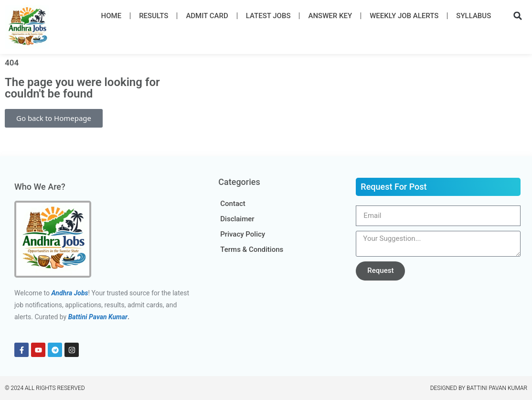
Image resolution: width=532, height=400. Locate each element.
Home (112, 16)
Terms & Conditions (252, 249)
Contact (233, 204)
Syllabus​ (473, 16)
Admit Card (207, 16)
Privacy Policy (243, 234)
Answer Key (330, 16)
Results (154, 16)
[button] (518, 16)
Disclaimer (237, 219)
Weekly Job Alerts (404, 16)
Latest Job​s (268, 16)
